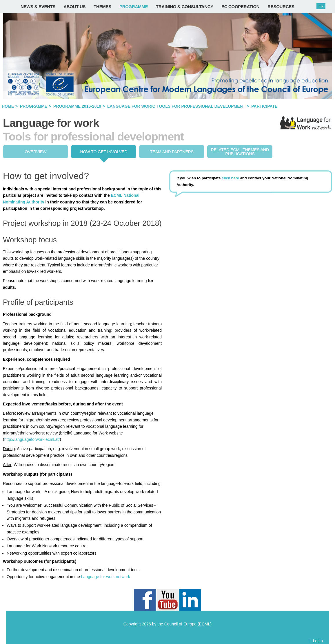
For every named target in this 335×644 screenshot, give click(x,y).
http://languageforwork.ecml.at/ (32, 439)
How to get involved (104, 152)
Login (318, 641)
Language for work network (106, 577)
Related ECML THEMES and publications (240, 152)
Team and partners (172, 152)
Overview (35, 152)
